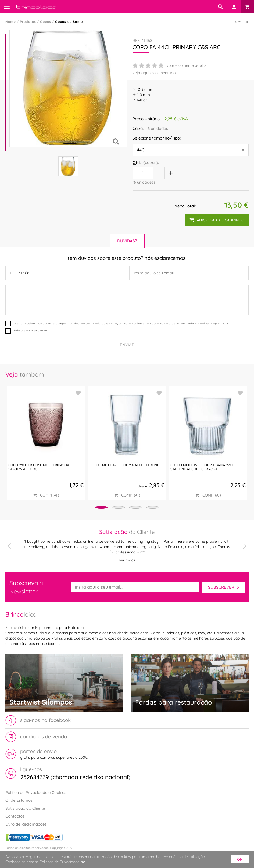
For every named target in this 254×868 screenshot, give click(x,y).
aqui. (85, 862)
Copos (46, 22)
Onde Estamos (19, 800)
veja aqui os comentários (155, 73)
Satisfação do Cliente (25, 808)
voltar (243, 21)
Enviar (127, 345)
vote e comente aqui (185, 65)
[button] (91, 508)
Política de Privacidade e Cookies (36, 792)
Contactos (15, 816)
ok (240, 859)
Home (11, 22)
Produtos (28, 22)
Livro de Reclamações (26, 824)
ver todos (127, 560)
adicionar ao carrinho (217, 220)
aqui (225, 323)
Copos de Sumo (69, 22)
